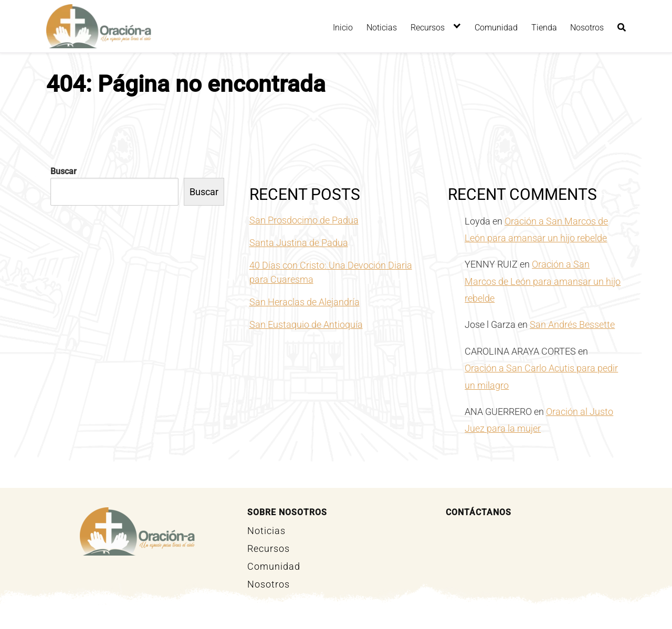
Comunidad (496, 28)
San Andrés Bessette (572, 324)
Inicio (343, 28)
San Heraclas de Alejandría (304, 302)
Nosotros (587, 28)
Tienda (544, 28)
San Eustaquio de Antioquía (306, 324)
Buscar (64, 171)
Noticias (382, 28)
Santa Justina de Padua (299, 243)
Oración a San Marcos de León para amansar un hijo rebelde (543, 281)
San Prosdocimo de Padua (304, 220)
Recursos (428, 28)
